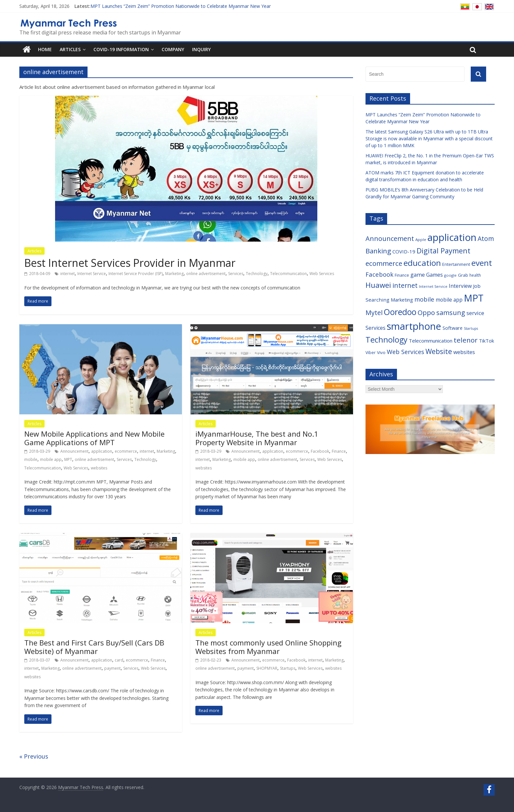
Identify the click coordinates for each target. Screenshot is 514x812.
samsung (451, 313)
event (482, 263)
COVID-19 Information (121, 49)
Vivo (381, 352)
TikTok (486, 341)
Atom (486, 238)
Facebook (320, 451)
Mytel (374, 313)
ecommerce (126, 451)
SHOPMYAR (267, 668)
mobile (31, 459)
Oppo (426, 313)
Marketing (174, 274)
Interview (460, 286)
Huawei (378, 285)
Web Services (322, 274)
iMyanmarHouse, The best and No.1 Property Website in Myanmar (257, 438)
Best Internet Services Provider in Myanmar (130, 263)
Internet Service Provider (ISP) (136, 274)
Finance (339, 451)
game (418, 275)
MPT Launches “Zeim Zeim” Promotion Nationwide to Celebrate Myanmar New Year (181, 6)
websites (99, 468)
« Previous (34, 756)
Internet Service (92, 274)
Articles (70, 49)
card (119, 660)
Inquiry (201, 49)
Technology (257, 274)
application (102, 451)
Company (173, 49)
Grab (463, 275)
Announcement (74, 451)
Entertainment (456, 264)
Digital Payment (444, 251)
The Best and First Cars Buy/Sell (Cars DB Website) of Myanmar (94, 647)
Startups (288, 668)
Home (45, 49)
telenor (466, 340)
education (422, 263)
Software (453, 328)
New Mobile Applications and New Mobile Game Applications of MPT (94, 438)
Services (236, 274)
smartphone (414, 326)
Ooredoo (400, 312)
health (475, 275)
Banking (378, 251)
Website (439, 351)
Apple (421, 239)
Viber (371, 353)
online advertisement (206, 274)
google (450, 275)
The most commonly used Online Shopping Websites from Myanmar (268, 647)
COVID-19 (404, 251)
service (475, 313)
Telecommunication (288, 274)
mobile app (51, 459)
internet (68, 274)
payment (112, 668)
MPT (68, 459)
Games (435, 275)
